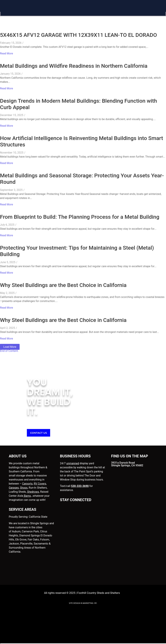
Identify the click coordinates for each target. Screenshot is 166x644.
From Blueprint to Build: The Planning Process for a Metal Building (80, 217)
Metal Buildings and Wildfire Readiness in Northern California (74, 66)
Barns (27, 496)
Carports (27, 484)
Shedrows (33, 492)
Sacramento (41, 544)
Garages (14, 488)
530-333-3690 (80, 486)
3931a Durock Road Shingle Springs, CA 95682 (127, 464)
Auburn (16, 531)
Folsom (45, 540)
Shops (24, 488)
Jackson (14, 544)
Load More (10, 347)
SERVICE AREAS (22, 509)
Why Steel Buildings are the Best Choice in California (63, 285)
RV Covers (40, 484)
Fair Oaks (33, 540)
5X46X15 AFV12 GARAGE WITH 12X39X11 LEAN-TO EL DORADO (78, 35)
